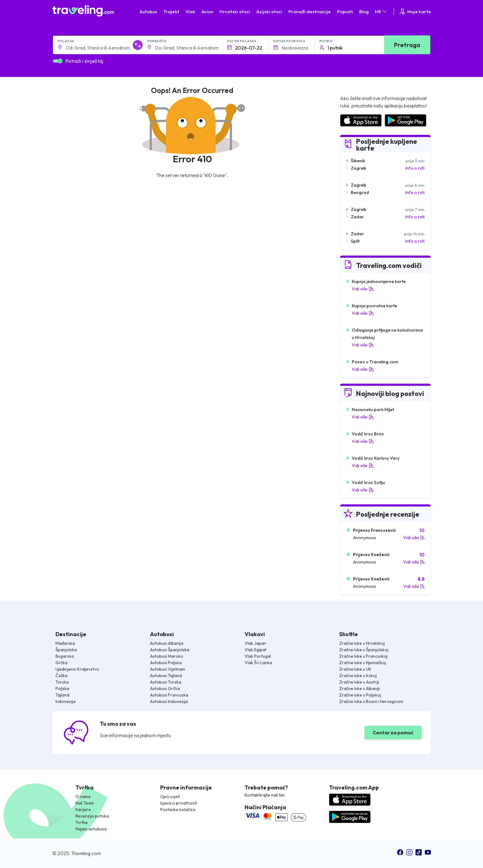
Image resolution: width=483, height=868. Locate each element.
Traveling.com (86, 853)
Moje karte (415, 12)
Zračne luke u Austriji (359, 682)
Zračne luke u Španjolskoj (364, 650)
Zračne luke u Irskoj (358, 676)
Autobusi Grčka (165, 688)
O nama (83, 797)
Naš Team (85, 803)
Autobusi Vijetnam (168, 669)
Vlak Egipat (256, 650)
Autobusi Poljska (166, 663)
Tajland (62, 695)
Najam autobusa (91, 829)
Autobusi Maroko (167, 656)
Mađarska (65, 643)
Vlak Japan (255, 643)
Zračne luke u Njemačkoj (363, 663)
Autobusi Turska (166, 682)
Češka (61, 676)
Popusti (345, 12)
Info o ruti (415, 168)
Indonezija (65, 701)
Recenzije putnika (92, 816)
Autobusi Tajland (166, 676)
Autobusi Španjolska (170, 650)
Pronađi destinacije (310, 12)
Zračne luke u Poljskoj (360, 695)
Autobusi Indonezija (169, 701)
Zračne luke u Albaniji (359, 688)
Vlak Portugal (258, 656)
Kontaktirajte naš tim (265, 795)
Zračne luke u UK (355, 669)
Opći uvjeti (170, 797)
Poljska (62, 688)
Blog (364, 12)
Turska (62, 682)
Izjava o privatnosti (179, 803)
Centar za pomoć (393, 733)
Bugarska (65, 656)
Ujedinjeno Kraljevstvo (77, 669)
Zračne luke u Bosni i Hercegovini (371, 701)
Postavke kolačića (178, 809)
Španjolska (66, 650)
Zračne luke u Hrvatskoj (362, 643)
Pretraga (407, 45)
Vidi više (363, 289)
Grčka (61, 663)
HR (381, 12)
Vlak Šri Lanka (258, 663)
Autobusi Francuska (169, 695)
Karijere (83, 809)
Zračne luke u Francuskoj (363, 656)
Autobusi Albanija (167, 643)
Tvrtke (82, 822)
